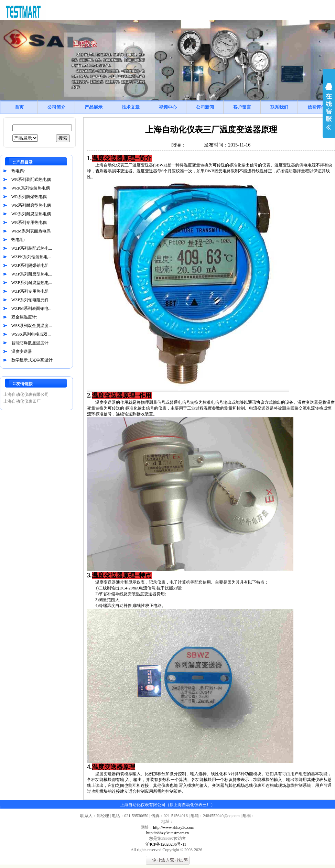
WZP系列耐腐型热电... (32, 283)
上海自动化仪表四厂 (22, 401)
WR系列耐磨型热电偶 (31, 205)
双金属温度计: (24, 317)
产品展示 (94, 107)
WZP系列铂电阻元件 (30, 300)
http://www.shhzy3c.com (174, 827)
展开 (329, 111)
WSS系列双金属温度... (32, 326)
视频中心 (168, 107)
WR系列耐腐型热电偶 (31, 214)
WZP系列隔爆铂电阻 (30, 265)
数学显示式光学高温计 (32, 360)
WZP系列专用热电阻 (30, 291)
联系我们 (279, 107)
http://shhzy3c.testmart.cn (167, 833)
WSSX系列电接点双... (31, 334)
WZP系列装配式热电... (32, 248)
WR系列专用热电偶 (29, 223)
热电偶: (18, 171)
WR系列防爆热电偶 (29, 197)
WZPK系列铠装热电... (31, 257)
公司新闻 (205, 107)
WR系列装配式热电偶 (31, 180)
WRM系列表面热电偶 (31, 231)
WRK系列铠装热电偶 (31, 188)
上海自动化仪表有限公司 (26, 394)
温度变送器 (22, 351)
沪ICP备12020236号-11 (166, 844)
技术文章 (131, 107)
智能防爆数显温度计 (30, 343)
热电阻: (18, 240)
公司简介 (56, 107)
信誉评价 (316, 107)
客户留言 (242, 107)
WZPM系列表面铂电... (31, 308)
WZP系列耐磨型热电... (32, 274)
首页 (19, 107)
